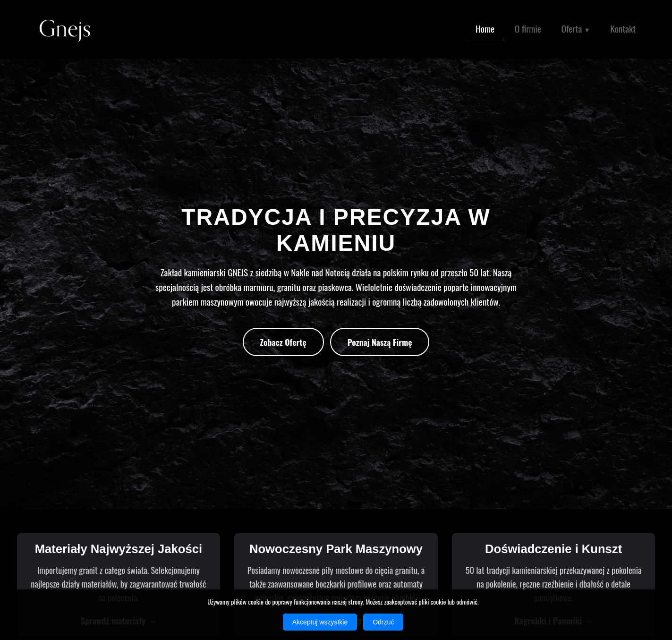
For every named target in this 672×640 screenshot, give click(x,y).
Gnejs (65, 29)
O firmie (528, 29)
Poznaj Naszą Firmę (380, 342)
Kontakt (623, 29)
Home (485, 29)
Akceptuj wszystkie (320, 622)
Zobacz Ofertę (283, 342)
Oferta (576, 30)
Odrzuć (383, 622)
